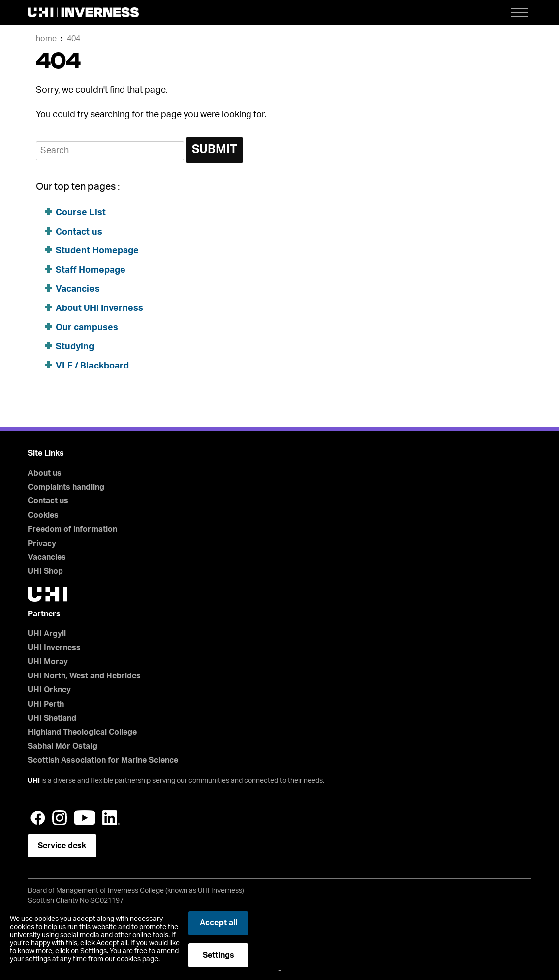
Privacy (42, 544)
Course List (81, 213)
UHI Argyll (47, 634)
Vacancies (78, 289)
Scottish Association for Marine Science (103, 760)
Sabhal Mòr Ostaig (62, 746)
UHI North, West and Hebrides (84, 676)
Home (46, 39)
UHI (34, 781)
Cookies (43, 515)
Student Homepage (97, 251)
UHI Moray (48, 662)
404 (74, 39)
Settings (218, 955)
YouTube (85, 818)
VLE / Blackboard (92, 366)
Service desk (62, 846)
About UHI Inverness (99, 308)
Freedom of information (72, 529)
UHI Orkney (49, 690)
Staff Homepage (91, 270)
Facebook (38, 818)
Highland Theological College (82, 732)
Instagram (60, 818)
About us (45, 473)
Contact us (79, 232)
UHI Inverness (54, 648)
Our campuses (87, 328)
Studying (75, 347)
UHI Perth (46, 704)
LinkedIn (111, 818)
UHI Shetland (52, 718)
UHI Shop (45, 571)
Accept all (218, 923)
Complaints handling (66, 487)
